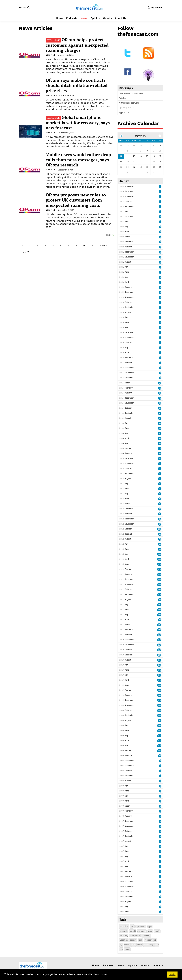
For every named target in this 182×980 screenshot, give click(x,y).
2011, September (127, 594)
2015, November (126, 373)
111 (159, 660)
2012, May (124, 554)
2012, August (125, 539)
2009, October (125, 710)
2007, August (125, 841)
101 (159, 625)
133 (159, 554)
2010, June (124, 670)
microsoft (148, 940)
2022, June (124, 222)
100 (159, 559)
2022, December (126, 217)
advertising (148, 945)
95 (160, 514)
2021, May (124, 277)
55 (160, 439)
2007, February (126, 872)
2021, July (124, 267)
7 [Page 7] (69, 246)
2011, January (125, 635)
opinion (124, 926)
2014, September (127, 413)
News (84, 18)
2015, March (125, 383)
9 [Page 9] (84, 246)
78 (160, 449)
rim (121, 949)
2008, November (126, 766)
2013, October (125, 468)
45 (160, 403)
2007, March (125, 866)
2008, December (126, 761)
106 (159, 579)
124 (159, 605)
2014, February (126, 448)
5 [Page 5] (53, 246)
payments (142, 931)
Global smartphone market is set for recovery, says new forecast (78, 122)
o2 (155, 940)
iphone (127, 945)
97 (160, 509)
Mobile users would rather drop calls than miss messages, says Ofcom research (78, 160)
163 (159, 746)
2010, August (125, 660)
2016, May (124, 348)
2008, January (125, 816)
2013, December (126, 458)
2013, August (125, 478)
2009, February (126, 750)
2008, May (124, 796)
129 (159, 575)
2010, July (124, 665)
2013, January (125, 514)
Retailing (123, 98)
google (157, 931)
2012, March (125, 564)
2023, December (126, 191)
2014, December (126, 398)
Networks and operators (129, 103)
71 (160, 469)
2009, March (125, 746)
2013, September (127, 474)
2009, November (126, 705)
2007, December (126, 821)
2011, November (126, 584)
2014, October (125, 408)
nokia (150, 931)
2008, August (125, 781)
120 (159, 610)
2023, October (125, 202)
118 (159, 640)
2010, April (124, 680)
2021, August (125, 262)
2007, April (124, 861)
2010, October (125, 650)
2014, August (125, 418)
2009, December (126, 700)
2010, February (126, 690)
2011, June (124, 610)
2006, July (124, 907)
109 (159, 585)
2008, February (126, 811)
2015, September (127, 378)
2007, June (124, 851)
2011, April (124, 620)
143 (159, 695)
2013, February (126, 509)
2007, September (127, 836)
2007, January (125, 876)
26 (160, 393)
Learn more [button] (100, 974)
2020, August (125, 312)
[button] (25, 7)
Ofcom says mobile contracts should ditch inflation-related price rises (77, 85)
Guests (107, 18)
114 (159, 675)
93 (160, 721)
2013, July (124, 484)
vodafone (124, 940)
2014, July (124, 423)
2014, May (124, 433)
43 (160, 423)
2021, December (126, 252)
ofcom (127, 949)
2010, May (124, 675)
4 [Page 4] (45, 246)
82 (160, 620)
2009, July (124, 725)
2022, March (125, 237)
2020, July (124, 317)
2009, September (127, 715)
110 (159, 564)
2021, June (124, 272)
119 (159, 595)
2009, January (125, 756)
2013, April (124, 499)
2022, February (126, 242)
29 (160, 756)
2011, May (124, 614)
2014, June (124, 428)
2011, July (124, 604)
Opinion (95, 18)
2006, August (125, 902)
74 (160, 499)
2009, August (125, 720)
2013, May (124, 494)
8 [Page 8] (76, 246)
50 (160, 428)
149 (159, 711)
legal (140, 940)
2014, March (125, 443)
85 (160, 454)
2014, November (126, 403)
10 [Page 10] (92, 246)
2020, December (126, 292)
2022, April (124, 232)
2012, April (124, 559)
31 (160, 418)
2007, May (124, 856)
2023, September (127, 206)
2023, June (124, 212)
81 (160, 519)
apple (150, 926)
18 (160, 388)
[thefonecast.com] (89, 7)
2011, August (125, 599)
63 (160, 443)
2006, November (126, 886)
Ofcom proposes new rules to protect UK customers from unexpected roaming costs (76, 200)
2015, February (126, 388)
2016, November (126, 338)
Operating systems (127, 108)
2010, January (125, 695)
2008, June (124, 791)
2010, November (126, 645)
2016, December (126, 332)
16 (160, 383)
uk (132, 926)
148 (159, 715)
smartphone (135, 935)
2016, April (124, 353)
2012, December (126, 519)
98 (160, 534)
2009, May (124, 736)
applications (140, 926)
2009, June (124, 730)
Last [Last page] (24, 252)
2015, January (125, 393)
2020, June (124, 322)
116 (159, 635)
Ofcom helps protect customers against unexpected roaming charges (77, 45)
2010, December (126, 640)
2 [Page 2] (30, 246)
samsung (124, 935)
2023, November (126, 196)
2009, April (124, 740)
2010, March (125, 685)
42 (160, 413)
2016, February (126, 358)
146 (159, 705)
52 (160, 433)
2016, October (125, 342)
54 (160, 408)
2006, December (126, 882)
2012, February (126, 569)
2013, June (124, 489)
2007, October (125, 831)
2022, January (125, 247)
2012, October (125, 529)
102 (159, 529)
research (124, 931)
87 (160, 524)
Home (60, 18)
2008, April (124, 801)
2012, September (127, 534)
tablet (139, 945)
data (157, 945)
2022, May (124, 227)
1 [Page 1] (22, 246)
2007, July (124, 846)
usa (134, 945)
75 (160, 484)
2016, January (125, 363)
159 (159, 726)
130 (159, 590)
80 (160, 549)
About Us (121, 18)
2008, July (124, 786)
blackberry (146, 935)
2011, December (126, 579)
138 (159, 630)
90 (160, 600)
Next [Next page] (102, 246)
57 (160, 479)
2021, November (126, 257)
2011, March (125, 625)
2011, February (126, 630)
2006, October (125, 892)
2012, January (125, 574)
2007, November (126, 826)
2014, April (124, 438)
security (133, 940)
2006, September (127, 897)
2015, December (126, 368)
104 (159, 685)
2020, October (125, 302)
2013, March (125, 504)
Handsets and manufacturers (131, 93)
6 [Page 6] (61, 246)
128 (159, 670)
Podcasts (72, 18)
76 (160, 474)
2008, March (125, 806)
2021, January (125, 287)
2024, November (126, 186)
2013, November (126, 463)
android (132, 931)
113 (159, 569)
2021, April (124, 282)
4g (121, 945)
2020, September (127, 307)
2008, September (127, 776)
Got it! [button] (172, 974)
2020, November (126, 297)
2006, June (124, 912)
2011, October (125, 589)
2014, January (125, 453)
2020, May (124, 327)
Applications (124, 113)
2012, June (124, 549)
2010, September (127, 655)
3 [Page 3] (37, 246)
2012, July (124, 544)
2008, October (125, 771)
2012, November (126, 524)
